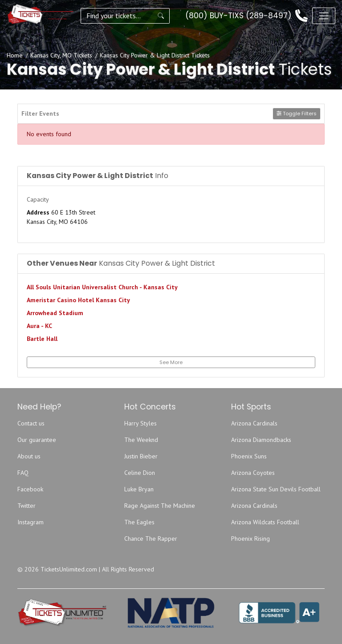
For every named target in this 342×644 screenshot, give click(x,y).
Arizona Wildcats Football (265, 522)
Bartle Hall (42, 339)
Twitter (26, 506)
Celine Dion (140, 473)
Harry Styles (140, 423)
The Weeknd (141, 440)
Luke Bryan (139, 489)
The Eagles (139, 522)
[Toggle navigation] (324, 16)
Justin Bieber (141, 456)
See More (171, 362)
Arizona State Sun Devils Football (276, 489)
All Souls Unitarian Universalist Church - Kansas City (102, 287)
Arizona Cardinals (254, 423)
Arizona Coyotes (253, 473)
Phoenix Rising (250, 539)
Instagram (31, 522)
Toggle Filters (297, 113)
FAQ (23, 473)
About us (29, 456)
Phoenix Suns (249, 456)
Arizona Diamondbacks (261, 440)
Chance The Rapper (151, 539)
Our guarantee (37, 440)
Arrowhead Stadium (55, 313)
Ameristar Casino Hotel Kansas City (78, 300)
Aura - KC (39, 326)
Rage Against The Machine (160, 506)
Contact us (31, 423)
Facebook (30, 489)
